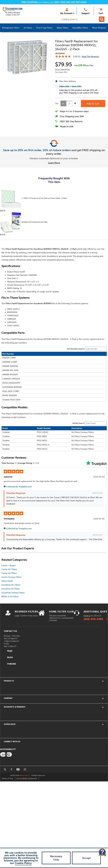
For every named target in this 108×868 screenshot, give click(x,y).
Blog (10, 657)
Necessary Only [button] (56, 858)
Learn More (54, 163)
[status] (69, 104)
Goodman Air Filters (11, 589)
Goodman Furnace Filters (13, 593)
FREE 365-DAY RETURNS (74, 2)
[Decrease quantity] (63, 103)
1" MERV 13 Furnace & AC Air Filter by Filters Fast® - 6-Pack (33, 199)
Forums (12, 664)
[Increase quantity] (75, 103)
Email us (87, 616)
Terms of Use (7, 778)
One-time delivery (68, 81)
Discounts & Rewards (15, 707)
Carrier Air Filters (9, 573)
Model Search (78, 423)
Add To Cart (93, 104)
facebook (11, 769)
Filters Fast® (7, 581)
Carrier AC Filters (9, 569)
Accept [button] (86, 858)
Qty (57, 103)
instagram (25, 769)
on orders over (40, 2)
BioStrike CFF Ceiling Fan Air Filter (24, 223)
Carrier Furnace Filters (11, 577)
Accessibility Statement (27, 778)
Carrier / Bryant (8, 565)
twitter (5, 769)
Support (85, 11)
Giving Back (10, 724)
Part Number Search (76, 349)
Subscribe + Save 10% (70, 86)
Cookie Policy (23, 863)
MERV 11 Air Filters (10, 597)
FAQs (10, 651)
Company (8, 698)
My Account (66, 11)
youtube (18, 769)
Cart (101, 11)
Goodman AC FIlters (11, 585)
